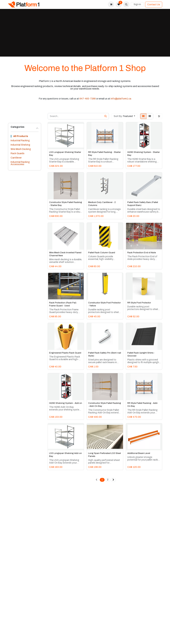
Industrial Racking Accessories (20, 163)
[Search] (106, 116)
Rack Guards (18, 153)
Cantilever (16, 158)
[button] (126, 4)
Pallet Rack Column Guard (102, 252)
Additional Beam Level (139, 453)
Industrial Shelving (20, 145)
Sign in (137, 4)
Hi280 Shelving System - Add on (66, 403)
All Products (21, 136)
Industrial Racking (20, 141)
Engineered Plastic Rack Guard (65, 353)
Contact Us (154, 5)
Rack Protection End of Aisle (142, 252)
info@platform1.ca (121, 99)
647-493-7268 (88, 99)
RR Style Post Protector (139, 303)
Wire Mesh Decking (21, 149)
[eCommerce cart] (111, 4)
